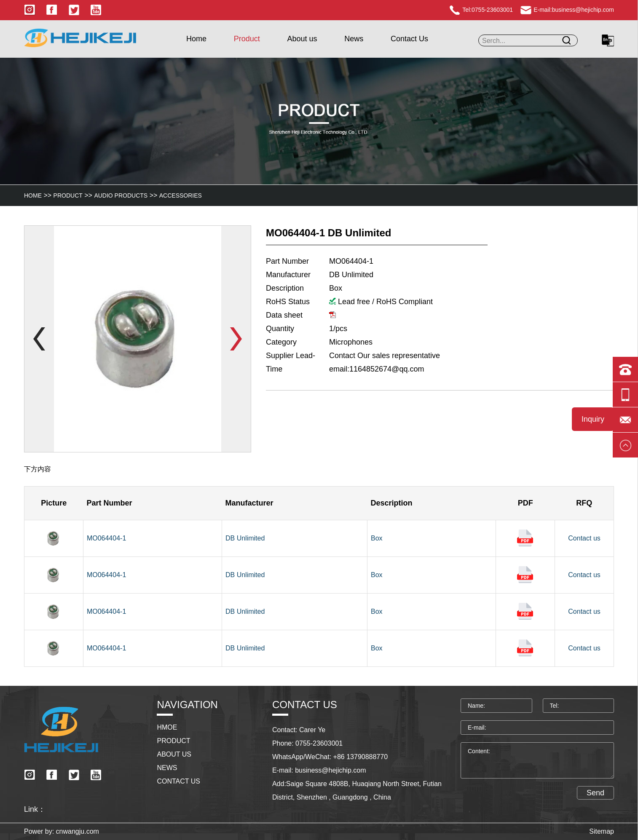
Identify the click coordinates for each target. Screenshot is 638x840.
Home (196, 39)
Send (595, 800)
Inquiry (593, 419)
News (354, 39)
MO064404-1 (106, 538)
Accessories (181, 195)
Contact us (584, 538)
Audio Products (121, 195)
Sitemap (602, 831)
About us (302, 39)
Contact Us (409, 39)
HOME (33, 195)
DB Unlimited (245, 538)
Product (247, 39)
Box (377, 538)
